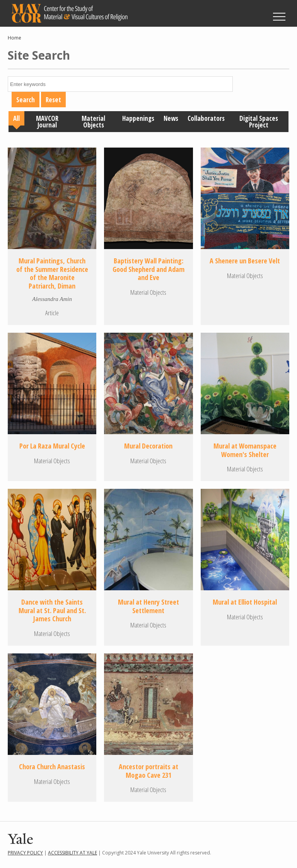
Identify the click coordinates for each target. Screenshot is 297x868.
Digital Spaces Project (259, 122)
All (16, 118)
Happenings (138, 118)
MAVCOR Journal (47, 122)
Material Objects (93, 122)
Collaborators (206, 118)
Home (15, 38)
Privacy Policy (25, 853)
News (171, 118)
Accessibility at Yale (73, 853)
